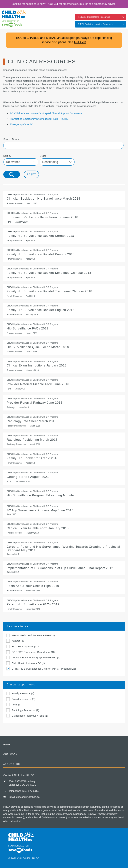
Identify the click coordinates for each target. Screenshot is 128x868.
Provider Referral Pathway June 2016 (64, 403)
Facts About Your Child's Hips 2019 (64, 586)
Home (7, 745)
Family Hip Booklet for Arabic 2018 (64, 459)
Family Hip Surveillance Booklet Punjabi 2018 (64, 255)
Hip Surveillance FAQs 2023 (64, 329)
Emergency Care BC (21, 124)
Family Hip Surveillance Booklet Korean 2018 (64, 236)
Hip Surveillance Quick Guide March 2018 (64, 347)
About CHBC (12, 764)
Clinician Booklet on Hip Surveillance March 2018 (64, 199)
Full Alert (80, 42)
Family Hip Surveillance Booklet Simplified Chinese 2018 (64, 273)
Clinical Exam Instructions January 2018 (64, 366)
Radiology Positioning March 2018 (64, 440)
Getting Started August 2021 (64, 477)
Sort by (7, 156)
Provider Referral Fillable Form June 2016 (64, 384)
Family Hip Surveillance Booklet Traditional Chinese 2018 (64, 292)
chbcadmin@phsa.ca (28, 797)
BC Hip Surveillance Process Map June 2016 (64, 510)
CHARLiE (33, 38)
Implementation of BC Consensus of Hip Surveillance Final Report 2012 (64, 568)
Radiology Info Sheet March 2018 (64, 421)
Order (43, 156)
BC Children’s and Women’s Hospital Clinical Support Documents (46, 113)
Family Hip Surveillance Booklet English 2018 (64, 310)
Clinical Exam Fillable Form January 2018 (64, 528)
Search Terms (11, 139)
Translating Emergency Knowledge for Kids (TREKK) (39, 119)
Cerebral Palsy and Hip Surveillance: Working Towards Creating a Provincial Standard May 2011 (64, 548)
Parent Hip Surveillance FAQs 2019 (64, 605)
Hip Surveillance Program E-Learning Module (64, 494)
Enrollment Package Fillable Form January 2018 (64, 218)
